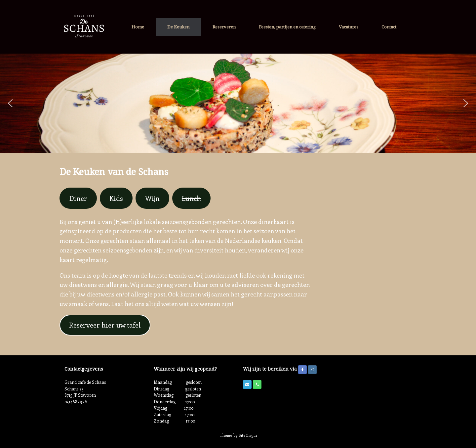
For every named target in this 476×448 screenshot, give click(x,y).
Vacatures (349, 27)
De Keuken (178, 27)
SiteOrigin (248, 435)
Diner (78, 198)
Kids (116, 198)
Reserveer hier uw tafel (105, 325)
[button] (10, 103)
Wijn (152, 198)
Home (138, 27)
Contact (389, 27)
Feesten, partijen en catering (287, 27)
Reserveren (224, 27)
